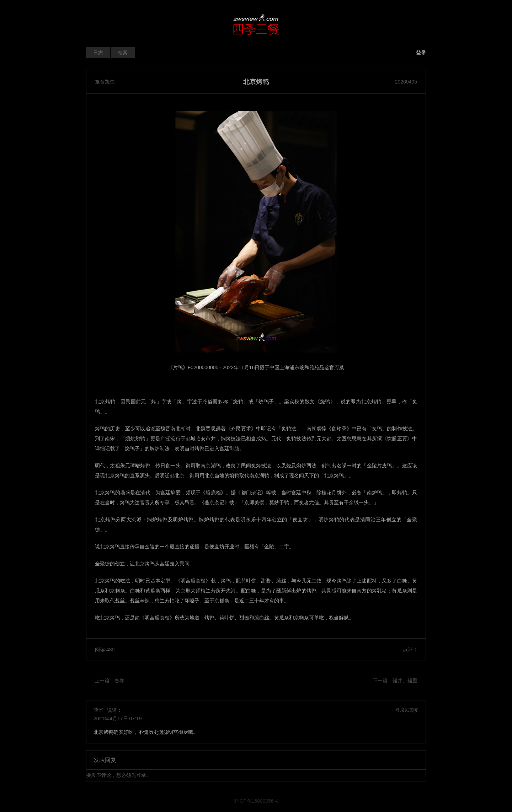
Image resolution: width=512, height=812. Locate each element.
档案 (123, 53)
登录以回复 (407, 710)
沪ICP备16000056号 (256, 801)
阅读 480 (105, 650)
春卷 (119, 681)
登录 (421, 53)
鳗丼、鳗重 (405, 681)
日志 (98, 53)
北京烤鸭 (256, 82)
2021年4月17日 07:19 (118, 719)
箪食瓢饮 (105, 82)
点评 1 (410, 650)
